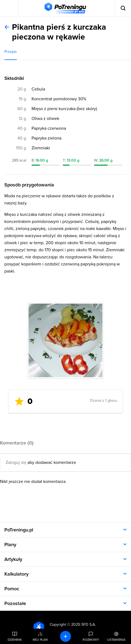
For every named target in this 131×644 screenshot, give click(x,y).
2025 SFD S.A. (83, 625)
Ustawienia (116, 640)
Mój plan (40, 640)
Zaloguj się (16, 462)
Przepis (11, 52)
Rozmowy (91, 640)
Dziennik (15, 640)
